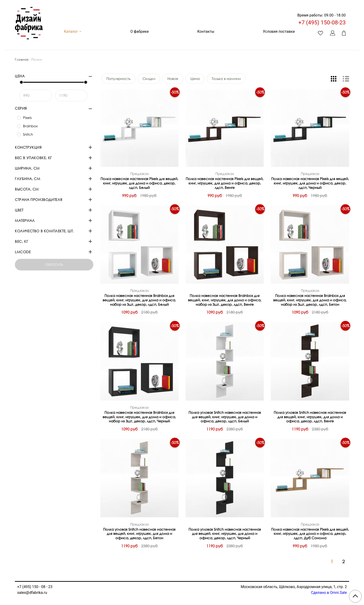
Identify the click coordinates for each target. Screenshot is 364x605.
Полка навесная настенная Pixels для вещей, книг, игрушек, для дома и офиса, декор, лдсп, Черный (310, 183)
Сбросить (54, 265)
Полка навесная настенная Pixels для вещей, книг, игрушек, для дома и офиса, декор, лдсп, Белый (139, 183)
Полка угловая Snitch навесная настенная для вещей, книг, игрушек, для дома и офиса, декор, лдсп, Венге (310, 417)
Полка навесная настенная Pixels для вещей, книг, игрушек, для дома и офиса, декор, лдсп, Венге (225, 183)
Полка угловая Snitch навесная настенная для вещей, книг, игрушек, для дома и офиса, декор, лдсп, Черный (225, 534)
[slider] (21, 82)
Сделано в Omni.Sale (329, 593)
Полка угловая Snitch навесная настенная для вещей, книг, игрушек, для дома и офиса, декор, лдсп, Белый (225, 417)
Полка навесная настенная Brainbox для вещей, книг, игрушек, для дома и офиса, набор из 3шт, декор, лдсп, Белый (139, 300)
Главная (22, 59)
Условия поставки (279, 31)
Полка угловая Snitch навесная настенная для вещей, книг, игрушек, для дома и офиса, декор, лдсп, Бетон (139, 534)
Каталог (73, 31)
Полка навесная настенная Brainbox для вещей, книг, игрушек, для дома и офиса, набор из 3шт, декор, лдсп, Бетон (310, 300)
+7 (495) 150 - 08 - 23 (35, 587)
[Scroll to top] (355, 596)
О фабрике (139, 31)
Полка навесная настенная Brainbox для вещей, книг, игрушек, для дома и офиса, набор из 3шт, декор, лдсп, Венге (225, 300)
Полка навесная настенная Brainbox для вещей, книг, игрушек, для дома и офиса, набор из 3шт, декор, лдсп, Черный (139, 417)
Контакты (206, 31)
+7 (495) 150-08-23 (322, 23)
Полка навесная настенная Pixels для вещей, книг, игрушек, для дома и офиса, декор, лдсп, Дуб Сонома (310, 534)
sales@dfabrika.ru (32, 593)
